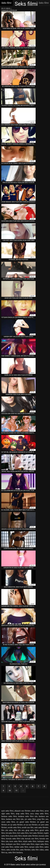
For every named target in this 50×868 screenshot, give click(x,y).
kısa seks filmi (16, 836)
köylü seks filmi (30, 841)
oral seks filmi (7, 847)
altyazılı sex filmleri (22, 811)
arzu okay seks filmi (39, 814)
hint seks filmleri (36, 833)
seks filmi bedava (15, 853)
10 (10, 791)
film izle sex (19, 830)
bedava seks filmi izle (28, 816)
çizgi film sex (43, 819)
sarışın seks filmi (36, 847)
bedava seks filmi (9, 816)
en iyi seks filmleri (15, 825)
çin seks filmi (30, 819)
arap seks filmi (22, 814)
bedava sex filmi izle (15, 819)
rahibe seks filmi (21, 847)
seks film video (38, 850)
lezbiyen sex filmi (13, 844)
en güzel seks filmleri (26, 822)
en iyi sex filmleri (31, 825)
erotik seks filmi (14, 828)
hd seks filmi (11, 833)
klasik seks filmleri (30, 836)
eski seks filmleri (41, 828)
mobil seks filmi (28, 844)
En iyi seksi (6, 8)
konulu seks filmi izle (15, 839)
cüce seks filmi (8, 822)
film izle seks (7, 830)
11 (16, 791)
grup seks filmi (32, 830)
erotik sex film (28, 828)
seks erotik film (13, 850)
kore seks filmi (16, 841)
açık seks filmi (7, 811)
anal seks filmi (38, 811)
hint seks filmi (23, 833)
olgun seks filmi (42, 844)
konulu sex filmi (32, 839)
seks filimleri (25, 850)
